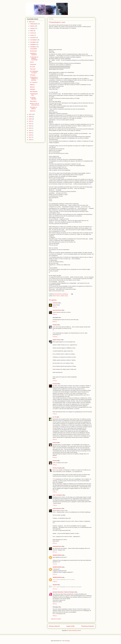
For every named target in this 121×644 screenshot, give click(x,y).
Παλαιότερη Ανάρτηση (88, 626)
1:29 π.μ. (55, 574)
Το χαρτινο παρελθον (33, 98)
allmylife (55, 585)
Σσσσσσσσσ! (33, 51)
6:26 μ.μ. (55, 457)
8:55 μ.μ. (55, 543)
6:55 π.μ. (55, 307)
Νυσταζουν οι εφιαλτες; (33, 108)
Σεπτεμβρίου (34, 40)
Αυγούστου (33, 38)
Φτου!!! (32, 62)
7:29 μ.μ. (55, 492)
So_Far (55, 417)
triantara (55, 325)
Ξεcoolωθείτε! (34, 49)
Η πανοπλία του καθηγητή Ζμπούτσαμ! (34, 58)
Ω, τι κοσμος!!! (34, 82)
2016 (30, 135)
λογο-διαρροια (34, 92)
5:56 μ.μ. (55, 439)
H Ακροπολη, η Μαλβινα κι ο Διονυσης (34, 79)
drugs (66, 296)
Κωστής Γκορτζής (57, 468)
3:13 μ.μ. (55, 414)
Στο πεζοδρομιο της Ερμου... (34, 72)
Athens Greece (56, 296)
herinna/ (55, 443)
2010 (30, 121)
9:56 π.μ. (55, 322)
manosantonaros (57, 310)
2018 (30, 140)
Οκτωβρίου (33, 42)
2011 (30, 124)
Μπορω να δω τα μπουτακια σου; (35, 104)
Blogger (68, 641)
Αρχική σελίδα (70, 626)
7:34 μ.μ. (55, 505)
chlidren (63, 296)
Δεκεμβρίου (33, 47)
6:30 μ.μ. (55, 465)
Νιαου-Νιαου (33, 101)
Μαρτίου (33, 26)
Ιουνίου (32, 33)
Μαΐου (32, 31)
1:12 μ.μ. (55, 381)
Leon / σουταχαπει (57, 495)
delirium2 (32, 87)
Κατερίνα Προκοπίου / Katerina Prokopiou (64, 592)
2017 (30, 137)
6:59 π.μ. (55, 314)
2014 (30, 130)
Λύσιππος (55, 303)
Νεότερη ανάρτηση (54, 626)
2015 (30, 133)
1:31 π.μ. (55, 589)
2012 (30, 126)
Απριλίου (33, 28)
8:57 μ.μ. (55, 552)
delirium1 (32, 85)
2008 (30, 117)
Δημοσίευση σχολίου (56, 619)
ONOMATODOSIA (57, 555)
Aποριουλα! (33, 64)
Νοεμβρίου (33, 44)
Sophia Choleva (57, 340)
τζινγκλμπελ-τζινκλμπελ (33, 54)
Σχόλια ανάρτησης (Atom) (75, 630)
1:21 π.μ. (55, 564)
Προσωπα (33, 111)
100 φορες (33, 75)
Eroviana (55, 384)
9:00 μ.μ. (55, 616)
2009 (30, 119)
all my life (32, 67)
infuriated (32, 89)
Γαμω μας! (33, 69)
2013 (30, 128)
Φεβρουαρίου (34, 24)
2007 (30, 114)
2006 (30, 22)
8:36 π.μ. (55, 604)
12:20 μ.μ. (55, 337)
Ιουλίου (32, 35)
